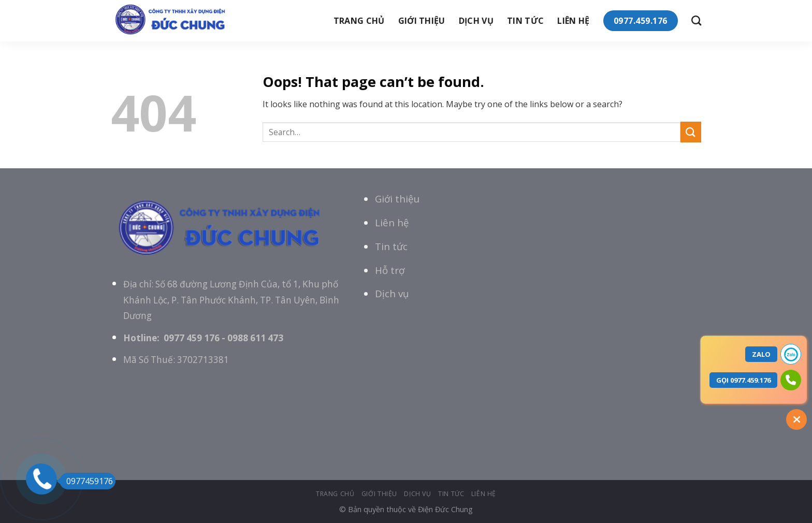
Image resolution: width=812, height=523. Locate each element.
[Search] (696, 20)
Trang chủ (359, 21)
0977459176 (86, 481)
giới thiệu (422, 21)
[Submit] (691, 132)
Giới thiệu (397, 199)
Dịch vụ (476, 21)
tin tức (525, 21)
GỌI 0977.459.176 (743, 380)
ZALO (761, 354)
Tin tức (391, 246)
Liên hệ (573, 21)
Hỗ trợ (390, 270)
